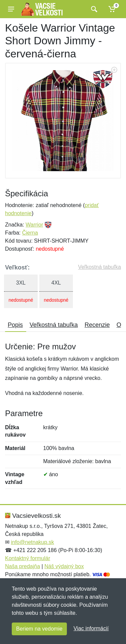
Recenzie (97, 325)
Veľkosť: (17, 267)
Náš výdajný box (64, 566)
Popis (15, 325)
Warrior (34, 225)
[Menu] (11, 9)
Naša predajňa (23, 566)
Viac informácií (91, 628)
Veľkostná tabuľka (99, 267)
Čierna (30, 233)
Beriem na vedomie (39, 629)
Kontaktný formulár (28, 558)
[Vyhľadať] (93, 9)
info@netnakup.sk (32, 542)
